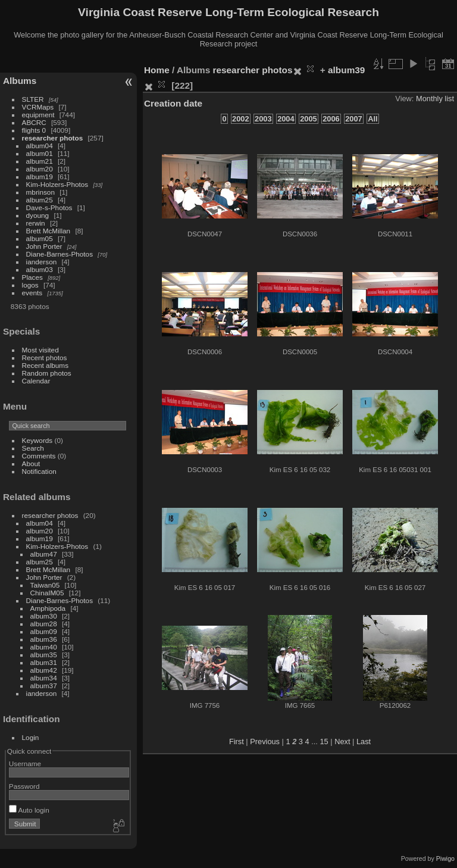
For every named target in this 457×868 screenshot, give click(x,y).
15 (324, 741)
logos (30, 285)
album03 (40, 269)
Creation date (173, 103)
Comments (39, 456)
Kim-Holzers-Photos (57, 184)
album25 (40, 200)
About (31, 463)
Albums (20, 81)
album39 (346, 70)
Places (32, 277)
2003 (263, 119)
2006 (331, 119)
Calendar (36, 381)
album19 (40, 177)
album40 (44, 647)
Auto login (29, 810)
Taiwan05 (45, 585)
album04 (40, 146)
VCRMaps (38, 107)
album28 (44, 624)
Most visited (40, 350)
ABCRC (34, 122)
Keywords (37, 440)
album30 (44, 616)
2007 (353, 119)
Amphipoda (48, 608)
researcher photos (53, 138)
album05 (40, 238)
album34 (44, 678)
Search (33, 448)
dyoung (38, 215)
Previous (265, 741)
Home (157, 70)
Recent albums (45, 365)
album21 (40, 161)
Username (25, 764)
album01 (40, 153)
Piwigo (445, 858)
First (237, 741)
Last (364, 741)
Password (24, 786)
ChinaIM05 (47, 593)
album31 (44, 662)
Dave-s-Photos (49, 207)
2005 (308, 119)
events (32, 293)
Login (31, 737)
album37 (44, 686)
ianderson (42, 262)
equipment (38, 115)
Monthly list (435, 99)
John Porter (44, 246)
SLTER (33, 99)
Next (342, 741)
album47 (44, 554)
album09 (44, 631)
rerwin (36, 223)
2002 (240, 119)
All (373, 119)
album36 (44, 639)
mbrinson (40, 192)
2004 (286, 119)
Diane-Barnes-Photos (60, 254)
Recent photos (45, 357)
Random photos (47, 373)
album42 (44, 670)
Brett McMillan (48, 231)
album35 (44, 655)
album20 (40, 169)
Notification (39, 471)
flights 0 (34, 130)
